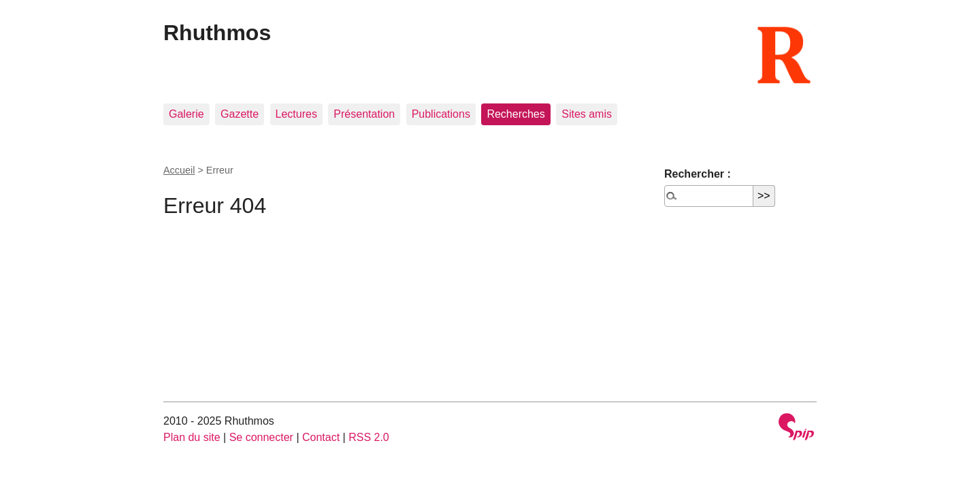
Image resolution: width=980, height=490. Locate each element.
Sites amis (587, 114)
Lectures (296, 114)
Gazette (240, 114)
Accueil (179, 170)
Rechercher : (698, 174)
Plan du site (192, 437)
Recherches (516, 114)
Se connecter (261, 437)
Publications (441, 114)
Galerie (186, 114)
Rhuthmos (217, 33)
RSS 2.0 (369, 437)
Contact (321, 437)
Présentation (364, 114)
